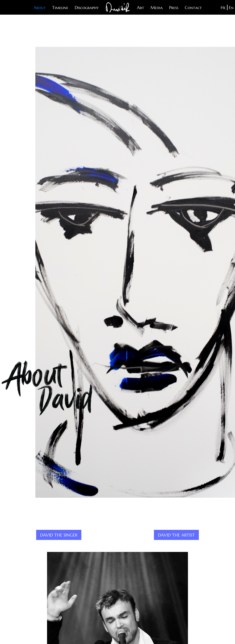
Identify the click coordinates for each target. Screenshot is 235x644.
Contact (193, 7)
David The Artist (176, 535)
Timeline (60, 7)
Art (140, 7)
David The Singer (59, 535)
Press (174, 7)
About (40, 7)
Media (157, 7)
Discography (87, 7)
